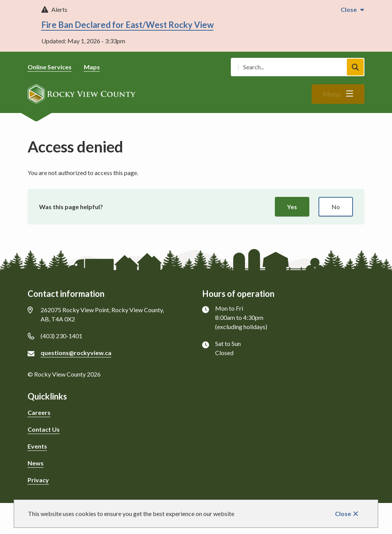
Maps (92, 67)
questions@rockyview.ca (76, 353)
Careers (39, 412)
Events (37, 446)
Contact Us (44, 429)
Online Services (50, 67)
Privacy (38, 480)
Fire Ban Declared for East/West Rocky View (127, 25)
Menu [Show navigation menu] (332, 94)
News (36, 463)
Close (343, 514)
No (336, 207)
